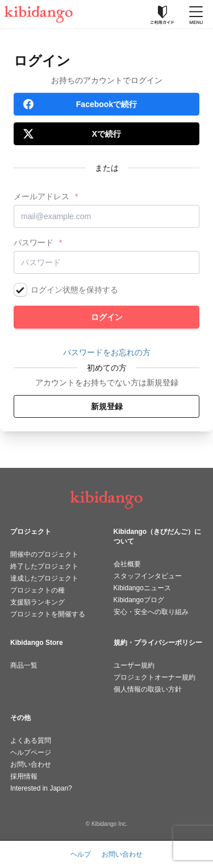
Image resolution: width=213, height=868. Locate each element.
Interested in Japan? (41, 788)
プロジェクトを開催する (48, 614)
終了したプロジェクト (44, 566)
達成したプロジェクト (44, 578)
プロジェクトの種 (37, 590)
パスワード (34, 242)
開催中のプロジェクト (44, 554)
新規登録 (107, 406)
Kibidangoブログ (139, 600)
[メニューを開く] (196, 14)
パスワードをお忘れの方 (107, 352)
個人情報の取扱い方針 (148, 689)
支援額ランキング (37, 602)
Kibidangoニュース (142, 588)
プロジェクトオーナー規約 (154, 677)
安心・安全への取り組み (151, 612)
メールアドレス (41, 196)
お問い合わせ (31, 764)
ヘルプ (81, 854)
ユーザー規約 (134, 665)
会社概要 (127, 564)
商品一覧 (24, 665)
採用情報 (24, 776)
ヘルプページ (31, 752)
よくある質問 (31, 741)
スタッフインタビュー (148, 576)
